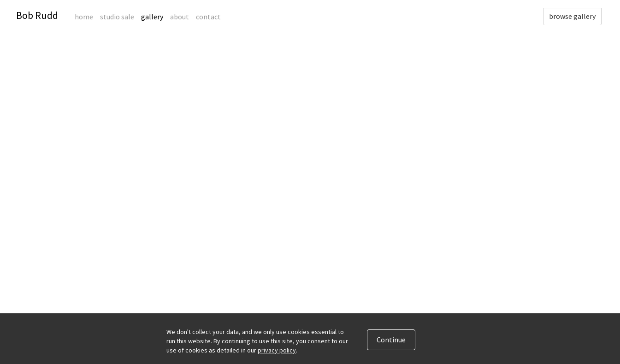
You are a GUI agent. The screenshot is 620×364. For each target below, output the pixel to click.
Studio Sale (117, 17)
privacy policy (277, 350)
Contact (208, 17)
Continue (391, 340)
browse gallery (572, 16)
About (180, 17)
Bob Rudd (37, 15)
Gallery (152, 17)
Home (84, 17)
